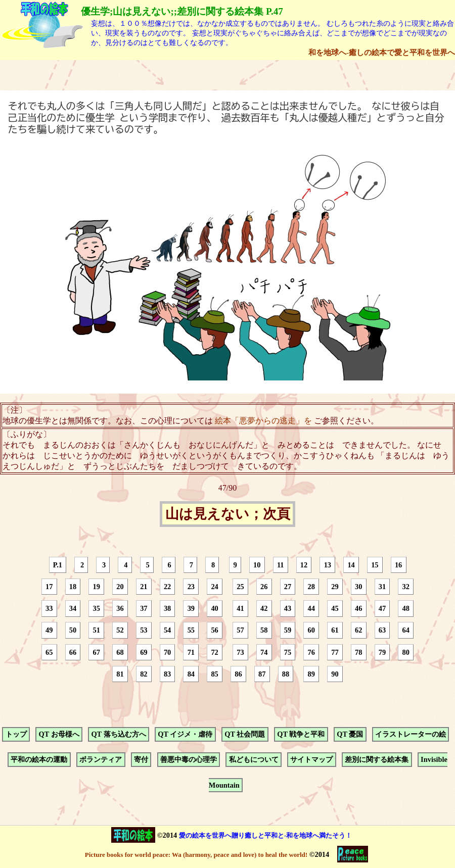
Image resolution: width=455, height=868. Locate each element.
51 (97, 631)
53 (144, 631)
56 (214, 631)
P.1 (58, 565)
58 (264, 631)
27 (288, 587)
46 (358, 608)
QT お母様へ (59, 734)
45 (335, 608)
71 (191, 652)
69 (144, 652)
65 (49, 652)
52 (120, 631)
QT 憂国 (350, 734)
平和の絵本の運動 (39, 760)
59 (288, 631)
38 (167, 608)
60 (311, 631)
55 (191, 631)
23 (191, 587)
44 (311, 608)
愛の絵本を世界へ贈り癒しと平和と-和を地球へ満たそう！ (265, 835)
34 (73, 608)
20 (120, 587)
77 (335, 652)
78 (358, 652)
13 (328, 565)
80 (406, 652)
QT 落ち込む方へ (118, 734)
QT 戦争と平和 (301, 734)
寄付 (141, 760)
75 (288, 652)
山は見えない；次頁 (228, 514)
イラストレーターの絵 (411, 734)
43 (288, 608)
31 (382, 587)
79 (382, 652)
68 (120, 652)
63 (382, 631)
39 (191, 608)
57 (240, 631)
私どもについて (254, 760)
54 (167, 631)
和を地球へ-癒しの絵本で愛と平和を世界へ (382, 52)
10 (257, 565)
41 (240, 608)
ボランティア (101, 760)
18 (73, 587)
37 (144, 608)
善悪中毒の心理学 (189, 760)
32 (406, 587)
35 (97, 608)
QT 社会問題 (245, 734)
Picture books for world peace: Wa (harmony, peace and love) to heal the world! (196, 855)
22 (167, 587)
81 (120, 674)
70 (167, 652)
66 (73, 652)
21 (144, 587)
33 (49, 608)
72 (214, 652)
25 (240, 587)
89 (311, 674)
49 (49, 631)
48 (406, 608)
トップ (16, 734)
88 (286, 674)
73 (240, 652)
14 (351, 565)
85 (214, 674)
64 (406, 631)
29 (335, 587)
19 (97, 587)
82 (144, 674)
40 (214, 608)
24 (214, 587)
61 (335, 631)
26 (264, 587)
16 (398, 565)
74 (264, 652)
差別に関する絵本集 (377, 760)
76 (311, 652)
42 (264, 608)
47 (382, 608)
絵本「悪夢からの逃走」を (263, 421)
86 (238, 674)
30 (358, 587)
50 (73, 631)
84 (191, 674)
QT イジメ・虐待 (185, 734)
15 (375, 565)
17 (49, 587)
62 (358, 631)
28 (311, 587)
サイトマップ (311, 760)
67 (97, 652)
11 (281, 565)
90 (335, 674)
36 (120, 608)
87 (262, 674)
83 (167, 674)
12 (304, 565)
